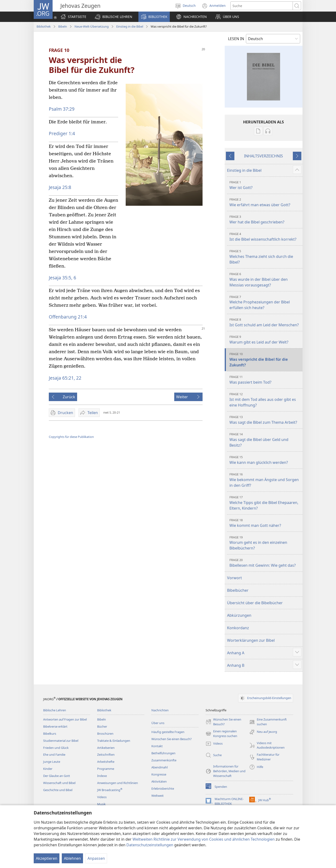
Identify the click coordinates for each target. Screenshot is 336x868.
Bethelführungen (163, 753)
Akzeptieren (47, 858)
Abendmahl (160, 767)
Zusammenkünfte (164, 760)
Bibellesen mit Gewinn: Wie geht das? (265, 563)
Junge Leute (52, 762)
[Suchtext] (262, 6)
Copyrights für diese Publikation (71, 437)
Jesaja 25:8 (60, 187)
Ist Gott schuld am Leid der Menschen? (265, 322)
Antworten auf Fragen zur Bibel (65, 719)
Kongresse (159, 774)
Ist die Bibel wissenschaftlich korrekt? (265, 237)
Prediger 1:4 (62, 133)
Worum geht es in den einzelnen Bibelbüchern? (265, 543)
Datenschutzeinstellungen (150, 845)
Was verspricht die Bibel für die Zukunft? (265, 360)
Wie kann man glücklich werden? (265, 460)
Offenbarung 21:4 (68, 317)
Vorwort (234, 578)
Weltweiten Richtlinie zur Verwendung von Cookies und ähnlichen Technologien (204, 839)
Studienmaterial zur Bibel (61, 741)
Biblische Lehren (55, 710)
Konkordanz (238, 628)
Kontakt (157, 746)
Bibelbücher (238, 590)
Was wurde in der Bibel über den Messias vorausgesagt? (265, 280)
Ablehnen (72, 858)
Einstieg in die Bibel (130, 26)
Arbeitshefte (106, 762)
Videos (102, 797)
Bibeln (63, 26)
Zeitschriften (106, 755)
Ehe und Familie (54, 755)
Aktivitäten (159, 781)
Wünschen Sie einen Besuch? (172, 739)
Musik (101, 804)
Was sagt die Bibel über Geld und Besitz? (265, 440)
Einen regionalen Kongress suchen (221, 734)
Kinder (48, 769)
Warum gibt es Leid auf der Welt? (265, 340)
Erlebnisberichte (163, 788)
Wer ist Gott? (265, 185)
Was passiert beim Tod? (265, 380)
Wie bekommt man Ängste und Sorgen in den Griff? (265, 480)
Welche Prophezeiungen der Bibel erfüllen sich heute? (265, 303)
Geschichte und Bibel (58, 790)
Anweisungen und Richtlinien (118, 783)
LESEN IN (236, 39)
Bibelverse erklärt (55, 726)
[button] (114, 17)
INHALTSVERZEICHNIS (263, 156)
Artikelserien (106, 748)
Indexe (102, 776)
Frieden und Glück (56, 748)
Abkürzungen (239, 615)
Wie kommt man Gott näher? (265, 523)
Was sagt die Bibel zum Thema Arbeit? (265, 420)
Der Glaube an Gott (57, 776)
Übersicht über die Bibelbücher (255, 603)
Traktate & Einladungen (114, 741)
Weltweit (158, 796)
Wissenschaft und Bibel (59, 783)
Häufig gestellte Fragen (168, 732)
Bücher (102, 726)
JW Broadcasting (110, 790)
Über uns (158, 723)
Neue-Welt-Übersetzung (92, 26)
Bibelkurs (50, 734)
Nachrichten (160, 710)
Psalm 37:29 (62, 109)
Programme (106, 769)
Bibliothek (44, 26)
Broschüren (105, 734)
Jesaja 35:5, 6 (62, 278)
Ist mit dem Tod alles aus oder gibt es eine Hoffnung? (265, 400)
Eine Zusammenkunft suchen (268, 722)
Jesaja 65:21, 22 (65, 378)
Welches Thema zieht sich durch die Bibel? (265, 257)
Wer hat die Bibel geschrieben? (265, 220)
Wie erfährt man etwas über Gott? (265, 202)
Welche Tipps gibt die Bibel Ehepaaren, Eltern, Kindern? (265, 503)
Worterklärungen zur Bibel (251, 640)
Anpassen (96, 858)
